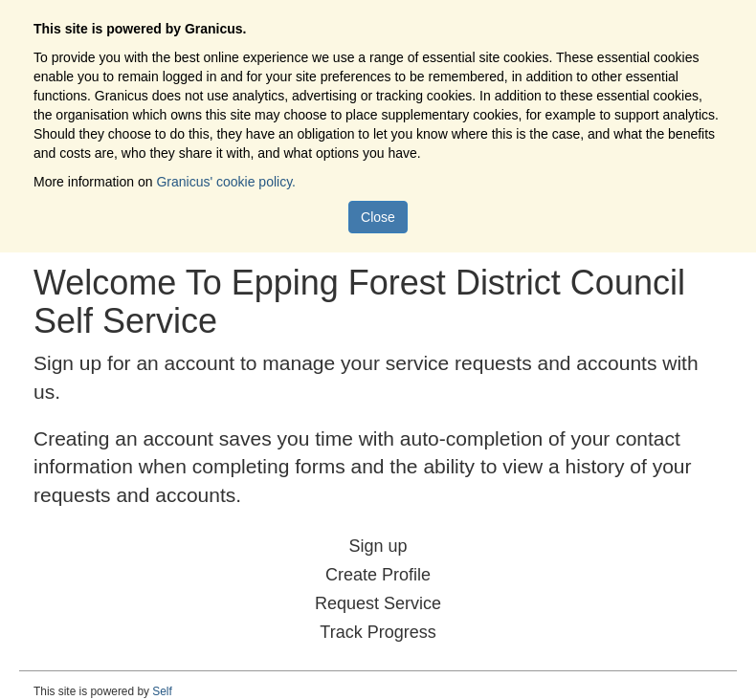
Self (162, 691)
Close (378, 217)
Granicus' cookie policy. (226, 182)
